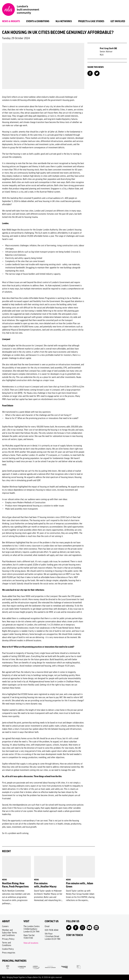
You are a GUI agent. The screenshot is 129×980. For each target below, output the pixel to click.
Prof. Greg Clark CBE (108, 48)
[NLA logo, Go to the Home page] (21, 10)
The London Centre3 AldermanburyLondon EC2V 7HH (31, 929)
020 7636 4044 (51, 930)
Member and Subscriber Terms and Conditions (10, 933)
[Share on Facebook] (90, 73)
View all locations (31, 943)
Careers (5, 926)
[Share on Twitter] (97, 73)
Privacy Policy (8, 939)
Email (47, 926)
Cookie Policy (8, 949)
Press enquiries (9, 953)
